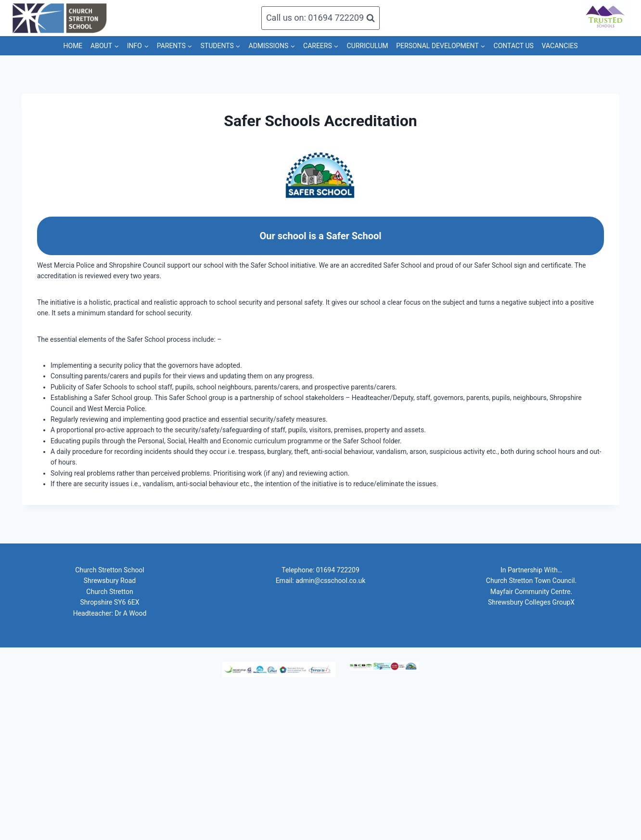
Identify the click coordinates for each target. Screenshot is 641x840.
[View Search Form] (320, 18)
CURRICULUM (368, 46)
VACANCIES (560, 46)
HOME (73, 46)
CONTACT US (514, 46)
